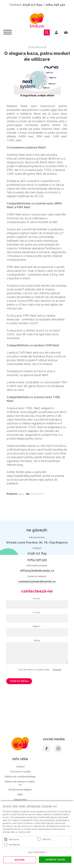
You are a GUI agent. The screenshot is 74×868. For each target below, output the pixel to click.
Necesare (14, 839)
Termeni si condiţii (20, 772)
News (21, 494)
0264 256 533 (55, 5)
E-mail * (37, 612)
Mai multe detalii (37, 852)
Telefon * (37, 626)
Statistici (47, 839)
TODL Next (32, 408)
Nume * (37, 598)
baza (23, 133)
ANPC (20, 795)
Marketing (14, 845)
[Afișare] (57, 670)
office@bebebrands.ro (37, 571)
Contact (20, 767)
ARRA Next (14, 214)
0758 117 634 (32, 5)
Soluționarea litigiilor (20, 790)
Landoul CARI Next (20, 353)
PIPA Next (13, 267)
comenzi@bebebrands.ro (37, 581)
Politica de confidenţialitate (20, 777)
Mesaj (37, 640)
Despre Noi (20, 800)
